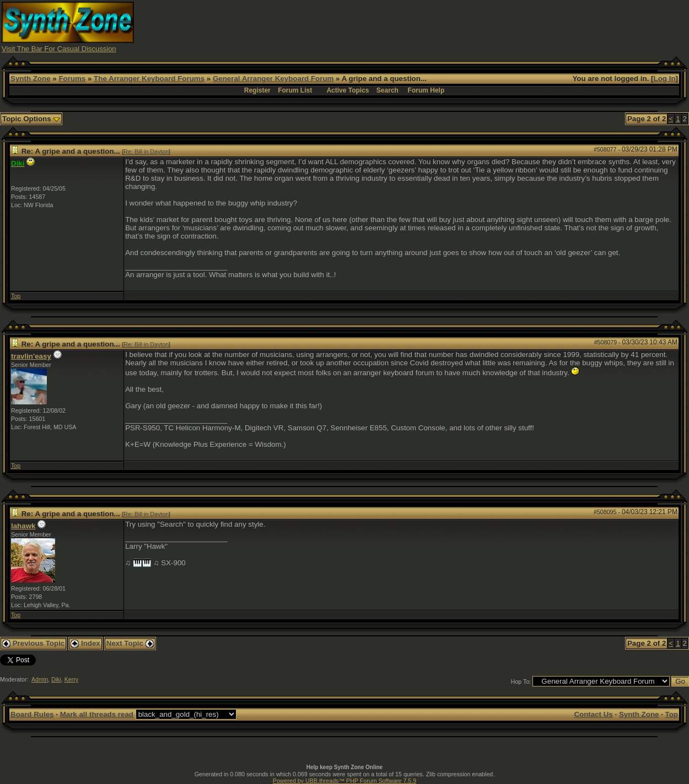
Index (85, 643)
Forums (72, 79)
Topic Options (31, 119)
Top (16, 296)
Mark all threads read (97, 714)
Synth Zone (31, 79)
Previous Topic (33, 643)
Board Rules (32, 714)
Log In (665, 79)
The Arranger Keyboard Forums (149, 79)
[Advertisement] (487, 26)
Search (387, 90)
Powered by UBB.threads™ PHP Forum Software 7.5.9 (344, 781)
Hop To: (521, 682)
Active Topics (348, 90)
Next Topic (130, 643)
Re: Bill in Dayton (146, 152)
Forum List (295, 90)
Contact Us (593, 714)
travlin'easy (31, 356)
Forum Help (426, 90)
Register (257, 90)
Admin (40, 679)
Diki (56, 679)
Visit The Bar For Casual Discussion (59, 49)
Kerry (71, 679)
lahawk (23, 526)
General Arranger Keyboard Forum (273, 79)
